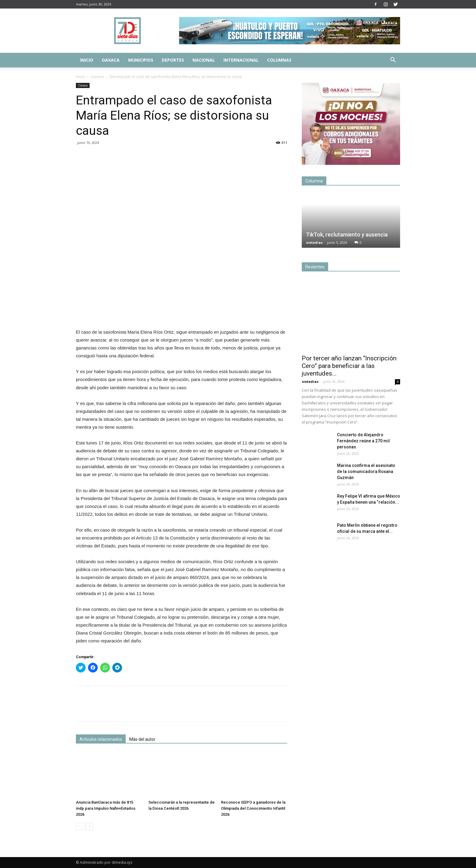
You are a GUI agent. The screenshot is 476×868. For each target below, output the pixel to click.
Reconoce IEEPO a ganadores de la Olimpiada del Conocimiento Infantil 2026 (253, 808)
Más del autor (142, 739)
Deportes (173, 60)
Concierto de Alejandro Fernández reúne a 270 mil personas (363, 441)
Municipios (141, 60)
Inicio (87, 60)
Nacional (204, 60)
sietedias (314, 242)
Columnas (279, 60)
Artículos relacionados (101, 739)
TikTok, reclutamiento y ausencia (347, 235)
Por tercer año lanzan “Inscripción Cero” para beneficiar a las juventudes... (349, 366)
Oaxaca (111, 60)
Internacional (241, 60)
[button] (393, 61)
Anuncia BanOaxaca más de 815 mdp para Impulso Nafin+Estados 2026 (106, 808)
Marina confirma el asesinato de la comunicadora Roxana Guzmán (366, 471)
